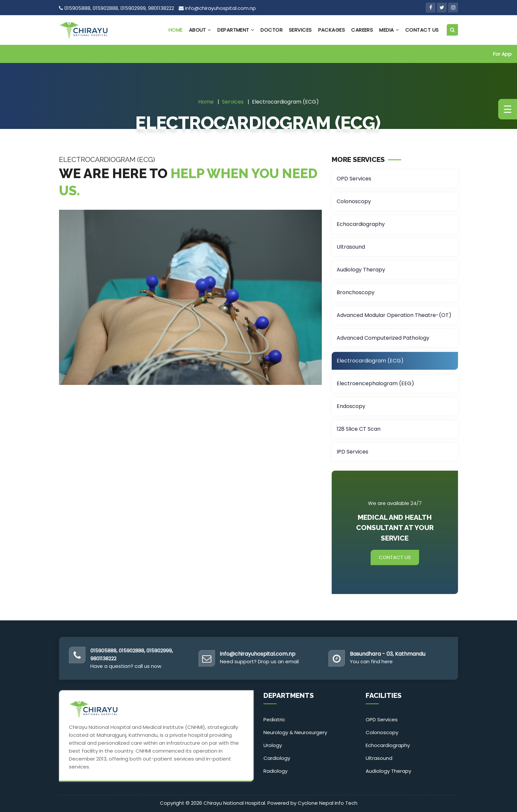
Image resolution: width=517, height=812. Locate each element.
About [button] (200, 30)
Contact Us (422, 30)
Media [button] (389, 30)
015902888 (105, 8)
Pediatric (274, 719)
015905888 (77, 8)
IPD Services (352, 452)
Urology (273, 745)
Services (300, 30)
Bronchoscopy (356, 292)
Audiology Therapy (361, 270)
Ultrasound (351, 247)
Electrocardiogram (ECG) (370, 361)
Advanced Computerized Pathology (383, 338)
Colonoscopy (354, 201)
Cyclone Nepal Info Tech (328, 803)
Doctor (272, 30)
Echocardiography (361, 224)
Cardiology (277, 758)
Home (176, 30)
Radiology (275, 771)
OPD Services (354, 179)
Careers (362, 30)
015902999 (133, 8)
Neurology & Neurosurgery (295, 732)
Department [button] (236, 30)
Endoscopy (351, 406)
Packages (332, 30)
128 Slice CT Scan (359, 429)
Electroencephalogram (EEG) (375, 383)
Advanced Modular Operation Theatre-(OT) (394, 315)
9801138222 (161, 8)
